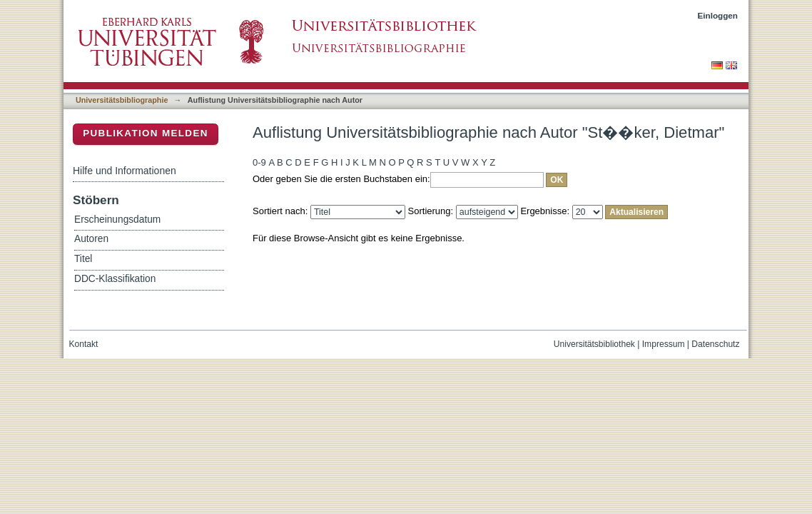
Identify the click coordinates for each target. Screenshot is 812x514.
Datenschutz (715, 344)
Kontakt (84, 344)
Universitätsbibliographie (122, 100)
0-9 (259, 162)
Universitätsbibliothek (594, 344)
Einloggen (718, 15)
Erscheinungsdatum (117, 220)
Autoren (91, 239)
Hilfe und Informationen (125, 171)
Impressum (664, 344)
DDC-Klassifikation (115, 279)
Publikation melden (146, 133)
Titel (83, 259)
